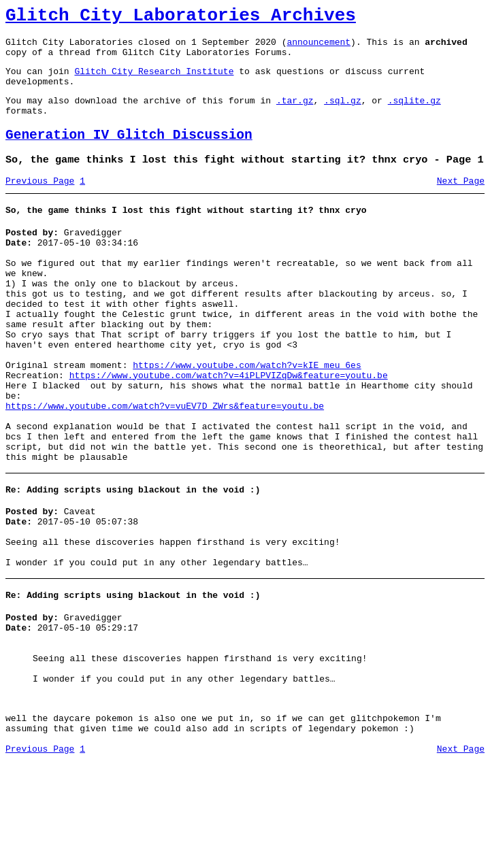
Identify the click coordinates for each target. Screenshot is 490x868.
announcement (318, 48)
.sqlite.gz (414, 114)
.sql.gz (343, 114)
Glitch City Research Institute (154, 81)
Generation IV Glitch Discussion (129, 153)
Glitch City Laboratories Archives (181, 18)
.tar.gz (295, 114)
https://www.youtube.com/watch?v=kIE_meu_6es (247, 416)
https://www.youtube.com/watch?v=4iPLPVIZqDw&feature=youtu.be (229, 429)
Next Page (461, 203)
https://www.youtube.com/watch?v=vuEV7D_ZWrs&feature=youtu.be (165, 465)
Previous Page (40, 203)
